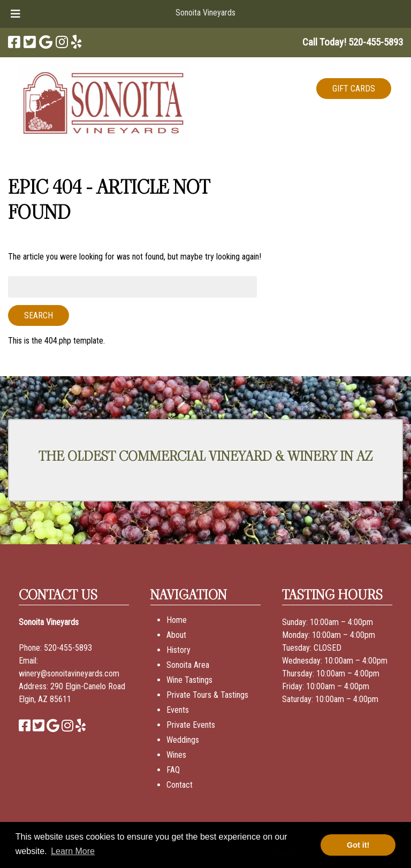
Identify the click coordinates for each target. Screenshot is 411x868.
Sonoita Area (188, 665)
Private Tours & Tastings (207, 695)
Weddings (183, 740)
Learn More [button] (73, 851)
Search (39, 315)
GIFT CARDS (354, 89)
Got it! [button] (358, 845)
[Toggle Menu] (16, 14)
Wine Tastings (189, 680)
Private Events (191, 725)
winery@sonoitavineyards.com (69, 673)
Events (178, 710)
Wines (176, 755)
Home (177, 620)
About (176, 635)
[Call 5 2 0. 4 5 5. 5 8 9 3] (376, 42)
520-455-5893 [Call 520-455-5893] (68, 648)
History (178, 650)
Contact (180, 785)
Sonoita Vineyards (205, 13)
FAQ (173, 770)
